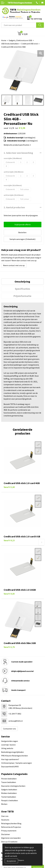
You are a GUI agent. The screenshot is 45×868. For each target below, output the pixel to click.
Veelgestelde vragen (10, 741)
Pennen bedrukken (9, 779)
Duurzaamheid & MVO (10, 767)
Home (4, 40)
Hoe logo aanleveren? (10, 759)
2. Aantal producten (14, 207)
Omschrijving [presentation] (22, 282)
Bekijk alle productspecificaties (17, 145)
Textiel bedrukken (9, 797)
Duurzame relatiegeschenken (13, 786)
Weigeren (21, 860)
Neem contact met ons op (14, 265)
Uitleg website (7, 748)
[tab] (22, 282)
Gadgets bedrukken (9, 790)
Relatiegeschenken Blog (11, 823)
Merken (4, 804)
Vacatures (5, 820)
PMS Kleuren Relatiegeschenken (15, 756)
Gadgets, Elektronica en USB (20, 40)
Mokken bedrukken (9, 793)
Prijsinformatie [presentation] (22, 296)
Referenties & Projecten (11, 827)
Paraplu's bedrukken (10, 800)
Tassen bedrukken (9, 782)
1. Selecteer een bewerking (18, 153)
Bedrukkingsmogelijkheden (12, 752)
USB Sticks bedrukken (10, 44)
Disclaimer (6, 834)
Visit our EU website (9, 842)
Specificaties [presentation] (22, 289)
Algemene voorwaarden (11, 838)
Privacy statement (9, 831)
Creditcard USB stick (30, 44)
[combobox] (19, 25)
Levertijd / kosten (8, 745)
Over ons (5, 816)
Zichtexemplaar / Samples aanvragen (16, 763)
